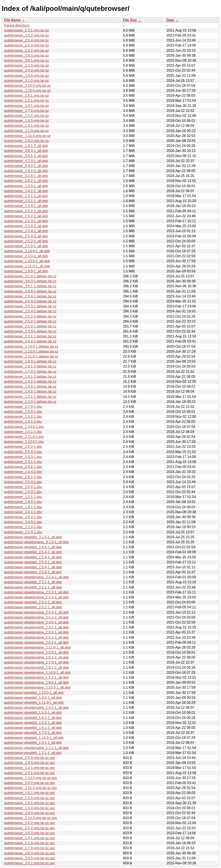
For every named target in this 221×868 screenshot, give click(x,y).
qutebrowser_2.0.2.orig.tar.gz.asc (30, 783)
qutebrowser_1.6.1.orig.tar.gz (26, 96)
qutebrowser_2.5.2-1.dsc (23, 447)
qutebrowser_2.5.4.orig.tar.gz (26, 40)
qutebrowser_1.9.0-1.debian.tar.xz (30, 361)
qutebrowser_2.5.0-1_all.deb (26, 246)
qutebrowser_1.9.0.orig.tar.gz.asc (30, 763)
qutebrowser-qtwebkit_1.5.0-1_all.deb (33, 713)
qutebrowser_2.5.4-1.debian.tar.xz (30, 296)
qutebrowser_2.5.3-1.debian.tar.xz (30, 306)
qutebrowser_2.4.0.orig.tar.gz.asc (30, 813)
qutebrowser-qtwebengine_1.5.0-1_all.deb (36, 652)
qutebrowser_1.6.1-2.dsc (23, 422)
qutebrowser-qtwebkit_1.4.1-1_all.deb (33, 743)
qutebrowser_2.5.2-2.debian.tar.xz (30, 316)
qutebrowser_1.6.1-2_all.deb (26, 171)
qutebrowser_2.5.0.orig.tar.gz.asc (30, 798)
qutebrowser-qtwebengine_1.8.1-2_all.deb (36, 668)
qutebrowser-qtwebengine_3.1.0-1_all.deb (36, 542)
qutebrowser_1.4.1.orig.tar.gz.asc (30, 838)
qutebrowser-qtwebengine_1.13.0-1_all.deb (37, 687)
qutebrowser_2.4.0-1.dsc (23, 492)
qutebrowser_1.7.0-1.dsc (23, 407)
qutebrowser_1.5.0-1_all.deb (26, 186)
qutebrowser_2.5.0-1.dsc (23, 487)
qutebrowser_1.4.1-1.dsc (23, 432)
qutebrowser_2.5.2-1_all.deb (26, 216)
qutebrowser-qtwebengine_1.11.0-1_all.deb (37, 647)
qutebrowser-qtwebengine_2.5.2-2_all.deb (36, 617)
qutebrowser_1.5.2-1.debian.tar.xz (30, 382)
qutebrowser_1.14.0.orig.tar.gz (27, 86)
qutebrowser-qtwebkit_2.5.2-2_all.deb (33, 602)
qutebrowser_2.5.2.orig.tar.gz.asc (30, 828)
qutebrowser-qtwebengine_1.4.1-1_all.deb (36, 708)
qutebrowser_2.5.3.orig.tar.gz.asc (30, 833)
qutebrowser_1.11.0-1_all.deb (27, 266)
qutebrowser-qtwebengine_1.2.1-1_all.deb (36, 748)
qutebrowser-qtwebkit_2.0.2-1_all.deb (33, 607)
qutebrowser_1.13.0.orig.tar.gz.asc (31, 778)
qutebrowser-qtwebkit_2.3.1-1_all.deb (33, 582)
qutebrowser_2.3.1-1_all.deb (26, 201)
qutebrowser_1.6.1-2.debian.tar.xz (30, 377)
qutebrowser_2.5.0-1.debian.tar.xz (30, 326)
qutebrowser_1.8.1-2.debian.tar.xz (30, 366)
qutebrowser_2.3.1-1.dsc (23, 462)
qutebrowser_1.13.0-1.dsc (24, 442)
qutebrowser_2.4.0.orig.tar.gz (26, 70)
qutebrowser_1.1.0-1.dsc (23, 527)
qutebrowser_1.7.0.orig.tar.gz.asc (30, 848)
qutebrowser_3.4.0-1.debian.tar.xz (30, 291)
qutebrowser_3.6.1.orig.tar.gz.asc (30, 863)
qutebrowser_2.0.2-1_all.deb (26, 211)
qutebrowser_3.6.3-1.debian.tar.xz (30, 281)
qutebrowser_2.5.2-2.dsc (23, 477)
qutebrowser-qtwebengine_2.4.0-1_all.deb (36, 622)
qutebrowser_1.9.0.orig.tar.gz (26, 141)
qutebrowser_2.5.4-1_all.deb (26, 231)
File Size (130, 20)
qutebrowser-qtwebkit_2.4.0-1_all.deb (33, 547)
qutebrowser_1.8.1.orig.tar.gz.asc (30, 803)
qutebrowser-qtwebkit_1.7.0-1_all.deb (33, 733)
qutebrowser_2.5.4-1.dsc (23, 482)
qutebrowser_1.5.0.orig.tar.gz (26, 121)
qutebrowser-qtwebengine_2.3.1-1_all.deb (36, 627)
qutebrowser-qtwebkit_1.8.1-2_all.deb (33, 718)
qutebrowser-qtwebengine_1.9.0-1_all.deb (36, 682)
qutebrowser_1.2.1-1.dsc (23, 497)
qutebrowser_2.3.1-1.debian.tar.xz (30, 336)
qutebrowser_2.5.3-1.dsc (23, 457)
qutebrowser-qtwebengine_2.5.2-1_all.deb (36, 637)
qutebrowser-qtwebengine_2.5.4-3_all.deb (36, 597)
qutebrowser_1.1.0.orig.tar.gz (26, 131)
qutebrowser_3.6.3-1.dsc (23, 517)
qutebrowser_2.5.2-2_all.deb (26, 241)
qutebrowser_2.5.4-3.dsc (23, 452)
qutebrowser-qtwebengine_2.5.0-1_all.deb (36, 632)
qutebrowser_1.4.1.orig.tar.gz (26, 126)
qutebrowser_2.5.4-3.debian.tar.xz (30, 301)
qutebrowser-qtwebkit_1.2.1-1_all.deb (33, 753)
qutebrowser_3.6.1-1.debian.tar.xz (30, 286)
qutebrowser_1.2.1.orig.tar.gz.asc (30, 768)
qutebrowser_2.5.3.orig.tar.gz (26, 45)
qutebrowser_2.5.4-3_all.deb (26, 226)
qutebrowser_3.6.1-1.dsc (23, 512)
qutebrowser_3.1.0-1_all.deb (26, 176)
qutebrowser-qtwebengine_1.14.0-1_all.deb (37, 673)
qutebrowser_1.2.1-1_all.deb (26, 196)
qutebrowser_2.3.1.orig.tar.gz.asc (30, 773)
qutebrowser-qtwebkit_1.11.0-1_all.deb (34, 703)
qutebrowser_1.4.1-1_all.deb (26, 191)
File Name (12, 20)
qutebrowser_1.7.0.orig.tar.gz (26, 111)
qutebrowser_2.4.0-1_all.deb (26, 256)
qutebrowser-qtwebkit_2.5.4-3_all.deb (33, 557)
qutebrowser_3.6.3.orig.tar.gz (26, 55)
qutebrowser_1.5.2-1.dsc (23, 417)
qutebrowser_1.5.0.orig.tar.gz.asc (30, 808)
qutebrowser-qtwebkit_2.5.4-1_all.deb (33, 567)
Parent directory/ (17, 25)
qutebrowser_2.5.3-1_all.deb (26, 221)
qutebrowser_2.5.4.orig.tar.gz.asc (30, 758)
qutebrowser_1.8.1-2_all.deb (26, 146)
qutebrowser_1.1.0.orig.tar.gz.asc (30, 843)
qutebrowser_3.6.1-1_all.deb (26, 156)
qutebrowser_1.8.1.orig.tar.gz (26, 106)
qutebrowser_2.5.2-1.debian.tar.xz (30, 321)
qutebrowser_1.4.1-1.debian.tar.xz (30, 391)
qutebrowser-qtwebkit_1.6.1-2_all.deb (33, 728)
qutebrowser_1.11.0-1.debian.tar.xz (31, 356)
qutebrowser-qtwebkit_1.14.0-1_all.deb (34, 738)
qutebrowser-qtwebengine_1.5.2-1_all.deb (36, 678)
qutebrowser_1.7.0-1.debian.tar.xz (30, 372)
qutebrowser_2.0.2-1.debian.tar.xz (30, 341)
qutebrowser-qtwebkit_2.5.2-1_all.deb (33, 587)
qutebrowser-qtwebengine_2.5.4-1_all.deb (36, 612)
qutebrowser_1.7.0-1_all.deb (26, 161)
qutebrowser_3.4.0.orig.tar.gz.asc (30, 858)
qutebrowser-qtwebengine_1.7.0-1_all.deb (36, 662)
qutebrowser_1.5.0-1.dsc (23, 412)
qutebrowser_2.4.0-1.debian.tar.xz (30, 331)
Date (170, 20)
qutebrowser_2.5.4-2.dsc (23, 472)
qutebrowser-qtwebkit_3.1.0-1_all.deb (33, 537)
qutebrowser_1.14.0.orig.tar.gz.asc (31, 818)
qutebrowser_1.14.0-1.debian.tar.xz (31, 346)
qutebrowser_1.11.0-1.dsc (24, 437)
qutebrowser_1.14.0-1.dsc (24, 427)
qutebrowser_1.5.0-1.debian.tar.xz (30, 387)
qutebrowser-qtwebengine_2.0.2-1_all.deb (36, 642)
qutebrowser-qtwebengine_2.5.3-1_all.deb (36, 592)
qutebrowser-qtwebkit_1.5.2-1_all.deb (33, 723)
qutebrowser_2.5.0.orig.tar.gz (26, 65)
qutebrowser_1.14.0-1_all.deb (27, 251)
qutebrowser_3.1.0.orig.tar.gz (26, 81)
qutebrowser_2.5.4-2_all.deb (26, 236)
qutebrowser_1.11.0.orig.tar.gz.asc (31, 788)
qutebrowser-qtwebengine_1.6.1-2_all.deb (36, 657)
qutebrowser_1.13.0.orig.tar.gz (27, 91)
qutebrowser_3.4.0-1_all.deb (26, 166)
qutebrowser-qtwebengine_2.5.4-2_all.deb (36, 577)
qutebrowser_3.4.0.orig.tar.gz (26, 76)
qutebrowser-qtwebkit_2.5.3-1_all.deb (33, 562)
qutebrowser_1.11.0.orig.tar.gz (27, 136)
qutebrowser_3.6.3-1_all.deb (26, 151)
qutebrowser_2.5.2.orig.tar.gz (26, 51)
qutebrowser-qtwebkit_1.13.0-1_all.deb (34, 693)
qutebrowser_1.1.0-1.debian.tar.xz (30, 402)
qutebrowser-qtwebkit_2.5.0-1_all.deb (33, 572)
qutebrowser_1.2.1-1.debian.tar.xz (30, 397)
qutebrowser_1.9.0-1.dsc (23, 502)
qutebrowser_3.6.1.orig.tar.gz (26, 60)
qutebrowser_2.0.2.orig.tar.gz (26, 35)
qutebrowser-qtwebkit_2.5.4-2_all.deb (33, 552)
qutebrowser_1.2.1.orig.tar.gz (26, 100)
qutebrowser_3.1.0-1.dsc (23, 532)
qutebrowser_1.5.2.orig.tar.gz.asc (30, 823)
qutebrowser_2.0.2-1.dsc (23, 467)
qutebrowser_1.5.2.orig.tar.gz (26, 116)
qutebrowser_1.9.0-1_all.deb (26, 271)
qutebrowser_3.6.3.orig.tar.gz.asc (30, 853)
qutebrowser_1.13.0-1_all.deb (27, 261)
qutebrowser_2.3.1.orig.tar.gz (26, 30)
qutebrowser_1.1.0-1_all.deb (26, 206)
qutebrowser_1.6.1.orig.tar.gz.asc (30, 793)
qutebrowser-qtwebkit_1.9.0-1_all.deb (33, 698)
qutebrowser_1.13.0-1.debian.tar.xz (31, 351)
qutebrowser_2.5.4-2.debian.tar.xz (30, 311)
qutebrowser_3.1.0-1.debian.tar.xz (30, 276)
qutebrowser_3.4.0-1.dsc (23, 522)
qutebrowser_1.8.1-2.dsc (23, 507)
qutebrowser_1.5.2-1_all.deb (26, 181)
